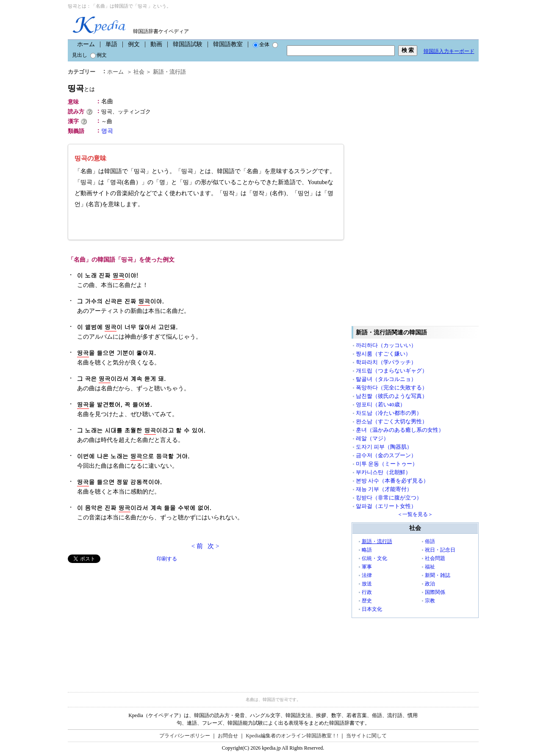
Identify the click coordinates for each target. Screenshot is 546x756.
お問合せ (228, 736)
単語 (111, 44)
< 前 (197, 546)
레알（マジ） (372, 438)
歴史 (367, 601)
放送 (367, 584)
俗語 (430, 541)
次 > (213, 546)
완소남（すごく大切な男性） (392, 421)
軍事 (367, 567)
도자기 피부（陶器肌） (384, 447)
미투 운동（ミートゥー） (387, 464)
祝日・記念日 (440, 550)
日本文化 (372, 609)
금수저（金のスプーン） (386, 455)
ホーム (86, 44)
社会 (139, 72)
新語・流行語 (169, 72)
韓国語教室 (228, 44)
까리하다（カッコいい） (386, 345)
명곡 (107, 131)
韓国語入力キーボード (449, 51)
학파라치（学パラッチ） (386, 362)
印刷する (167, 559)
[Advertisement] (131, 622)
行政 (367, 592)
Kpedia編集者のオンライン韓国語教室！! (292, 736)
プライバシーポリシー (185, 736)
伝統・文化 (374, 558)
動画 (156, 44)
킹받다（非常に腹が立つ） (389, 498)
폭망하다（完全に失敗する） (392, 388)
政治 (430, 584)
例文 (134, 44)
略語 (367, 550)
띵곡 (81, 88)
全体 (261, 44)
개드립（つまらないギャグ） (392, 371)
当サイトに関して (366, 736)
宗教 (430, 601)
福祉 (430, 567)
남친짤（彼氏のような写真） (392, 396)
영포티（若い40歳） (381, 404)
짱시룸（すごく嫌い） (383, 354)
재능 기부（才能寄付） (384, 489)
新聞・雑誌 (438, 575)
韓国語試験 (188, 44)
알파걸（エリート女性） (386, 506)
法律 (367, 575)
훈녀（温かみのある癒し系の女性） (400, 430)
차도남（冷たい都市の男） (389, 413)
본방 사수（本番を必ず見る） (392, 481)
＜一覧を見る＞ (415, 514)
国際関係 (435, 592)
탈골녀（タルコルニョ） (386, 379)
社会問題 (435, 558)
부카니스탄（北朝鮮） (383, 472)
